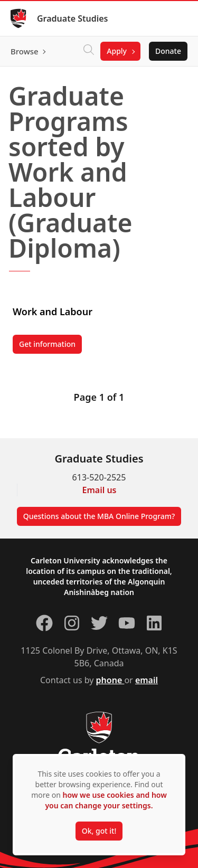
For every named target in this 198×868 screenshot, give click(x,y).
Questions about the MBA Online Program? (99, 516)
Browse (25, 51)
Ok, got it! (99, 831)
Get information (50, 346)
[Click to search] (89, 51)
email (147, 680)
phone (110, 680)
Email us (100, 490)
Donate (168, 51)
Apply (117, 51)
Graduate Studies (73, 18)
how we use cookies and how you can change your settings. (106, 800)
